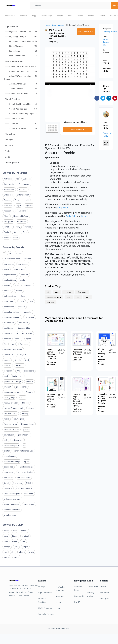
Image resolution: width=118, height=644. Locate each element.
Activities (8, 179)
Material (26, 403)
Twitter (103, 587)
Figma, (106, 39)
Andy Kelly (53, 42)
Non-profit (8, 221)
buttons (19, 291)
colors (22, 301)
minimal (31, 408)
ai (48, 292)
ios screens (29, 371)
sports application (25, 472)
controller (28, 312)
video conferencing (12, 499)
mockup (25, 413)
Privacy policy (91, 594)
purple (25, 547)
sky (13, 552)
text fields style (24, 478)
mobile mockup (11, 413)
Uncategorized (58, 25)
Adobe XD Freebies (43, 600)
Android (28, 259)
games (7, 360)
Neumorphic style (12, 429)
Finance (7, 200)
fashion (19, 339)
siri (24, 445)
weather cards (10, 515)
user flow (8, 488)
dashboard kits (24, 328)
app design (9, 264)
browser (8, 291)
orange (7, 547)
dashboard (9, 328)
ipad (6, 376)
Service (28, 227)
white (31, 552)
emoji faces (27, 333)
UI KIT (29, 483)
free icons (24, 344)
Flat (6, 344)
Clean (23, 296)
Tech (25, 232)
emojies (8, 339)
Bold (17, 285)
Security (17, 227)
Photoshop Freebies (61, 589)
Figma (15, 536)
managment (9, 211)
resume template (11, 445)
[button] (49, 87)
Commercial (9, 184)
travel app (18, 483)
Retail (6, 227)
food (14, 344)
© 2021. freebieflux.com (59, 629)
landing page (10, 397)
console (22, 307)
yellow (7, 557)
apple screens (20, 269)
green (15, 541)
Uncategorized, (110, 32)
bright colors (28, 285)
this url (84, 216)
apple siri (24, 275)
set (78, 297)
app (57, 292)
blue (15, 531)
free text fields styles (13, 349)
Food (17, 200)
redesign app (17, 440)
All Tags (42, 587)
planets (27, 429)
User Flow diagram (12, 494)
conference (9, 307)
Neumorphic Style (21, 216)
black (6, 531)
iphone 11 (30, 381)
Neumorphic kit (10, 424)
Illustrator (60, 596)
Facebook (105, 593)
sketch (7, 451)
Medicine (22, 211)
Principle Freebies (46, 614)
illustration (20, 365)
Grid (27, 360)
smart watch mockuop (24, 451)
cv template (9, 323)
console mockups (12, 312)
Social (7, 232)
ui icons (51, 302)
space (27, 461)
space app (9, 467)
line (69, 297)
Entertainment (23, 195)
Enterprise (8, 195)
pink (16, 547)
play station (9, 435)
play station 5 (24, 435)
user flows (29, 494)
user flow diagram (24, 488)
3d (10, 253)
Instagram (8, 371)
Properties (22, 221)
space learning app (26, 467)
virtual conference (12, 504)
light (24, 541)
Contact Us (79, 596)
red (6, 552)
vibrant (22, 552)
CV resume (30, 317)
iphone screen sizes (13, 392)
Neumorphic (19, 419)
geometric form (54, 297)
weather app (29, 504)
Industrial (8, 205)
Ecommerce (9, 189)
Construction (24, 184)
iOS (18, 371)
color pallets (9, 301)
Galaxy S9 (21, 355)
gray (6, 541)
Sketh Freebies (45, 608)
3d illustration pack (12, 259)
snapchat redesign (12, 461)
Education (23, 189)
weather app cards (12, 510)
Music (7, 216)
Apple (7, 269)
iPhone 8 (8, 387)
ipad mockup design (13, 381)
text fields (8, 478)
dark (6, 536)
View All (106, 143)
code (58, 608)
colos (31, 301)
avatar (23, 280)
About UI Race (78, 588)
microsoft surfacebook (14, 408)
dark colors (23, 323)
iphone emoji (21, 387)
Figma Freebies (45, 593)
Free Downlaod (86, 32)
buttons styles (10, 296)
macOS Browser (11, 403)
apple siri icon (10, 280)
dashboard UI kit (11, 333)
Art (17, 179)
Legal (18, 205)
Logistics (29, 205)
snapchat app (10, 456)
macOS (22, 397)
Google (18, 360)
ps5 (6, 440)
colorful (24, 531)
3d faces (19, 253)
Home (47, 25)
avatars (7, 285)
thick (88, 297)
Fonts (58, 602)
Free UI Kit (8, 355)
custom (68, 292)
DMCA (77, 602)
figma (28, 339)
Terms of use (93, 587)
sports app (9, 472)
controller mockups (12, 317)
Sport (16, 232)
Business (27, 179)
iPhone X (29, 392)
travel (6, 238)
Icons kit (8, 365)
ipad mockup (18, 376)
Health (26, 200)
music (7, 419)
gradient (25, 536)
